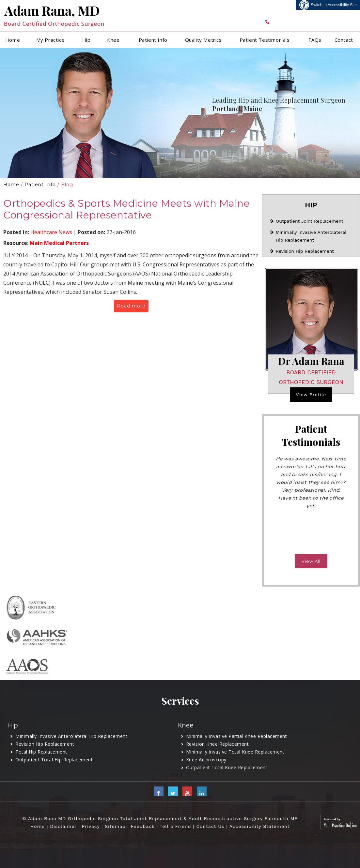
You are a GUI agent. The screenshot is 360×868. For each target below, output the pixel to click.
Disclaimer (63, 826)
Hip (86, 40)
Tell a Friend (175, 826)
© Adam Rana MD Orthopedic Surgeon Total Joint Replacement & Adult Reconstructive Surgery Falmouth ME (160, 818)
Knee (113, 40)
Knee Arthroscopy (206, 760)
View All (311, 561)
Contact (344, 40)
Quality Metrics (203, 40)
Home (13, 40)
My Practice (51, 40)
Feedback (143, 826)
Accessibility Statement (260, 826)
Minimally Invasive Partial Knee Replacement (237, 736)
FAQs (315, 40)
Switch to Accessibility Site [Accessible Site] (334, 5)
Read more (131, 306)
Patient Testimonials (265, 40)
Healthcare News (51, 232)
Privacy (91, 826)
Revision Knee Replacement (218, 744)
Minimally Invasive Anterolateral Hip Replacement (71, 736)
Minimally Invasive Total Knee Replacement (235, 752)
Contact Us (210, 826)
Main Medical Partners (59, 243)
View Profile (311, 395)
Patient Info (153, 40)
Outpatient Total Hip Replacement (54, 760)
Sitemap (115, 826)
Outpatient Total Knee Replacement (227, 767)
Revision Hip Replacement (305, 251)
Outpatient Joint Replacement (310, 221)
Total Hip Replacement (41, 752)
